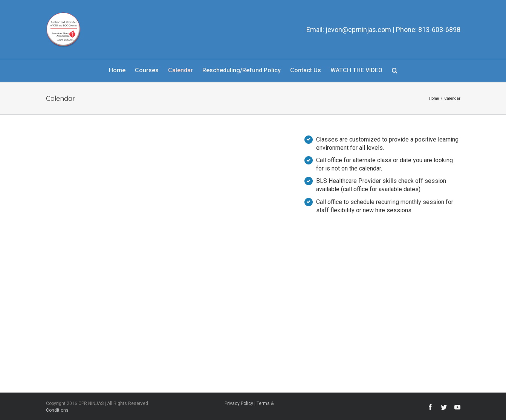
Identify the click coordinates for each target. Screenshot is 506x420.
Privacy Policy (239, 403)
